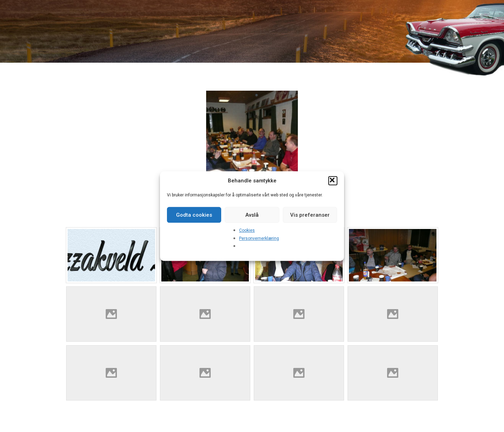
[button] (333, 181)
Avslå (252, 215)
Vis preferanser (310, 215)
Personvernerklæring (259, 238)
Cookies (247, 230)
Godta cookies (194, 215)
